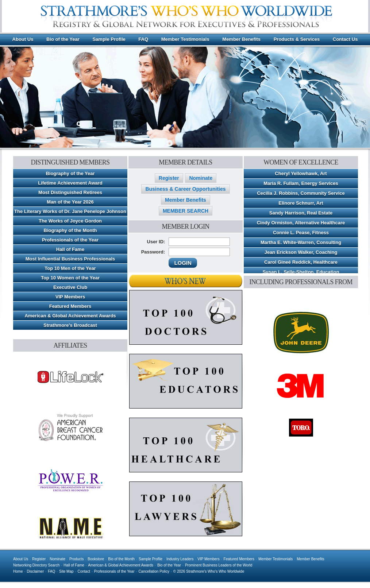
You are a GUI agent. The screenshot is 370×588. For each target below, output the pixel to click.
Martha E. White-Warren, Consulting (301, 242)
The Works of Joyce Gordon (70, 221)
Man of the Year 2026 (70, 202)
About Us (23, 39)
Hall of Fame (70, 249)
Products (76, 559)
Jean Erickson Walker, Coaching (301, 252)
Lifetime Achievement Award (70, 183)
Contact (84, 571)
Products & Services (297, 39)
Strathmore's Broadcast (70, 325)
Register (169, 178)
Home (18, 571)
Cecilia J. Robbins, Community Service (301, 193)
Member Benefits (241, 39)
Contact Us (345, 39)
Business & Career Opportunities (185, 189)
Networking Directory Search (36, 565)
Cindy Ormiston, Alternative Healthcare (301, 223)
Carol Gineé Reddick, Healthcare (301, 262)
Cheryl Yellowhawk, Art (301, 173)
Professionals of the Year (70, 240)
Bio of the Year (63, 39)
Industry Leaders (180, 559)
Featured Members (70, 306)
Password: (153, 252)
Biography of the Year (70, 173)
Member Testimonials (185, 39)
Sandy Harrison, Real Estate (301, 213)
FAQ (143, 39)
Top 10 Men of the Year (70, 268)
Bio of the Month (121, 559)
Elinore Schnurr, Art (301, 203)
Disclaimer (36, 571)
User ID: (156, 242)
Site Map (66, 571)
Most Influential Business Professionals (70, 259)
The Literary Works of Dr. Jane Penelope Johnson (70, 211)
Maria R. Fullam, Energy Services (301, 183)
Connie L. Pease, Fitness (301, 233)
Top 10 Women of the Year (70, 278)
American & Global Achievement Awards (70, 316)
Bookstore (96, 559)
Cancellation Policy (154, 571)
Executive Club (70, 287)
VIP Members (70, 297)
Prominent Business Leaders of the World (219, 565)
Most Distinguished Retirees (70, 192)
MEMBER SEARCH (186, 211)
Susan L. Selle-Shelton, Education (301, 272)
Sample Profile (109, 39)
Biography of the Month (70, 230)
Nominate (201, 178)
